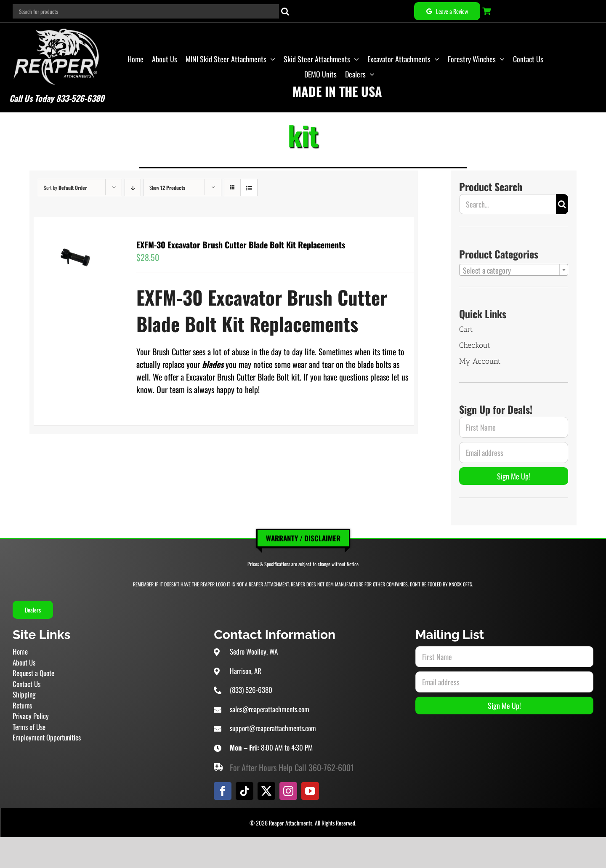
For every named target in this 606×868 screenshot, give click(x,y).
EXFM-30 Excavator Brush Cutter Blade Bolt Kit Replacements (241, 245)
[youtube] (310, 791)
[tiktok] (245, 791)
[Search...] (508, 204)
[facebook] (223, 791)
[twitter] (266, 791)
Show (167, 188)
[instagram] (288, 791)
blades (213, 364)
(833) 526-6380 (251, 690)
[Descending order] (133, 188)
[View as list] (249, 188)
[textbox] (514, 270)
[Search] (285, 11)
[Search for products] (146, 11)
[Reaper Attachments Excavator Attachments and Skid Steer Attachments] (57, 27)
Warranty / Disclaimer (303, 538)
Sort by (65, 188)
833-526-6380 (80, 98)
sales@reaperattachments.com (270, 709)
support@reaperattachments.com (273, 728)
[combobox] (514, 270)
